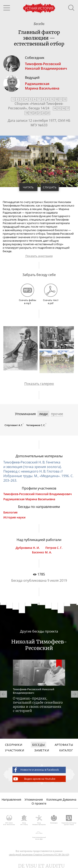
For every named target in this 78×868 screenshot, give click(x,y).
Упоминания (34, 799)
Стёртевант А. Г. (14, 425)
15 (59, 108)
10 (56, 99)
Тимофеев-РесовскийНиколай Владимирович (46, 66)
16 (63, 108)
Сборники (14, 745)
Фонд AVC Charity (24, 820)
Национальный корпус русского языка (69, 820)
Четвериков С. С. (36, 425)
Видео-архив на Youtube (34, 779)
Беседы (38, 745)
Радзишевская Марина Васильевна (29, 499)
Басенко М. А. (42, 552)
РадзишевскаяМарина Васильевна (42, 86)
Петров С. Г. (54, 548)
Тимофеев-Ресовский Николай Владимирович (38, 494)
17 (68, 108)
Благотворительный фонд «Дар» (39, 835)
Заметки (42, 750)
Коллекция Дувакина (61, 799)
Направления (11, 799)
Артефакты (64, 745)
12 (65, 99)
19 (31, 113)
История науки (14, 517)
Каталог (66, 750)
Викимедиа (54, 819)
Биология (10, 512)
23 (48, 113)
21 (40, 113)
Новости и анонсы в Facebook (36, 770)
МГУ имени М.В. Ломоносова (9, 820)
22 (44, 113)
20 (35, 113)
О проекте (39, 803)
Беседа (39, 24)
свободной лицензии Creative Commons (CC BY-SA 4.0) (39, 854)
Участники (15, 750)
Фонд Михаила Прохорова (39, 820)
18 (27, 113)
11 (61, 99)
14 (55, 108)
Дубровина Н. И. (28, 548)
